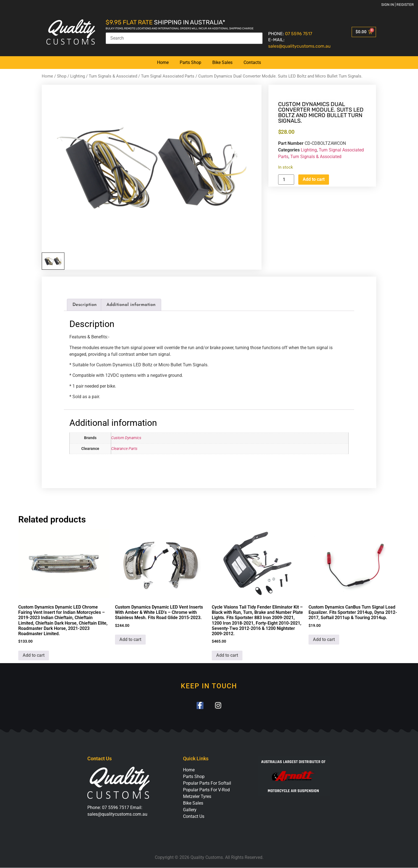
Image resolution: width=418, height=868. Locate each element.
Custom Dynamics (126, 438)
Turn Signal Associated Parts (168, 76)
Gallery (190, 810)
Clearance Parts (124, 449)
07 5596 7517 (299, 34)
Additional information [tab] (131, 305)
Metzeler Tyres (197, 797)
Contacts (252, 62)
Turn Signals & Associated (113, 76)
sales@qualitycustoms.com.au (299, 46)
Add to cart (314, 179)
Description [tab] (85, 305)
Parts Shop (190, 62)
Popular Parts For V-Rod (206, 790)
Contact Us (194, 817)
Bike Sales (222, 62)
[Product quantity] (286, 180)
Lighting (78, 76)
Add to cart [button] (34, 655)
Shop (62, 76)
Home (163, 62)
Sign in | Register (398, 5)
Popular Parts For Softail (207, 783)
